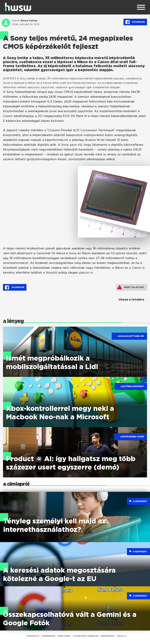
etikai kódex (64, 636)
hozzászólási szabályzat (86, 636)
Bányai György (29, 21)
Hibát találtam (131, 287)
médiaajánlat (48, 636)
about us (122, 636)
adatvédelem (108, 636)
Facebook (135, 22)
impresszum (33, 636)
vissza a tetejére (131, 300)
